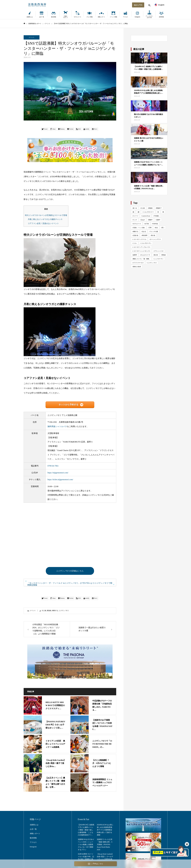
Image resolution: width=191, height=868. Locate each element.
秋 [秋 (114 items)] (163, 212)
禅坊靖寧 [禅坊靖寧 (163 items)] (145, 235)
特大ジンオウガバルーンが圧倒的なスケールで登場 (46, 215)
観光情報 (54, 17)
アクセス (125, 17)
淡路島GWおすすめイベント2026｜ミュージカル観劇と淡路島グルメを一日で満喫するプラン (86, 845)
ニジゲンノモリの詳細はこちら (70, 571)
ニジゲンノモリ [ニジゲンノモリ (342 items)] (152, 263)
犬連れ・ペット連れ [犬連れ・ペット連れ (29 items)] (139, 228)
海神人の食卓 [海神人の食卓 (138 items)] (137, 267)
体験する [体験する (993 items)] (136, 231)
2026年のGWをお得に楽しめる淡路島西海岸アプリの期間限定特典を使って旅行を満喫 (105, 830)
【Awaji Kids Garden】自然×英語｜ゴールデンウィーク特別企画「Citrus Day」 (105, 858)
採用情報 (161, 17)
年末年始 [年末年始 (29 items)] (155, 224)
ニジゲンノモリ (64, 611)
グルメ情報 (90, 17)
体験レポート (101, 17)
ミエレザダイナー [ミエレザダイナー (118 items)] (148, 212)
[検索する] (149, 5)
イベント (32, 37)
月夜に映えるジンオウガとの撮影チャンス (45, 219)
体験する (55, 611)
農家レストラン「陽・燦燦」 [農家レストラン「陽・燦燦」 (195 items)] (142, 259)
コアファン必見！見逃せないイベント (43, 223)
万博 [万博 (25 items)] (150, 228)
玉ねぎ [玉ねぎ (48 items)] (143, 220)
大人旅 (44, 611)
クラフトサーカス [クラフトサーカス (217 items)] (138, 263)
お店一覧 (42, 17)
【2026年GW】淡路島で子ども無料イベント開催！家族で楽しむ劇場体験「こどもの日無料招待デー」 (86, 830)
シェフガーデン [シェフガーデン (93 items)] (159, 259)
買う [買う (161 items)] (163, 228)
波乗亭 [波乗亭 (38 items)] (135, 255)
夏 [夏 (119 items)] (139, 212)
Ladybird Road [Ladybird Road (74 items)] (146, 216)
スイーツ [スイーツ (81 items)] (136, 216)
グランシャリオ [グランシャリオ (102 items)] (159, 251)
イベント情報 (113, 17)
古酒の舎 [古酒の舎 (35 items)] (136, 235)
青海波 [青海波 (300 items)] (164, 255)
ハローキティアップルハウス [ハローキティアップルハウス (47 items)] (142, 247)
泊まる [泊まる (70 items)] (144, 231)
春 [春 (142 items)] (134, 212)
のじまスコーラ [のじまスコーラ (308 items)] (145, 255)
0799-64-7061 (53, 466)
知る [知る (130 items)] (157, 228)
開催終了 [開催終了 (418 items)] (159, 208)
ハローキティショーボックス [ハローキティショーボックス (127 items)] (142, 251)
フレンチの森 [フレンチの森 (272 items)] (154, 231)
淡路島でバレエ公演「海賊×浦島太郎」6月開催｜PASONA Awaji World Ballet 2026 (105, 845)
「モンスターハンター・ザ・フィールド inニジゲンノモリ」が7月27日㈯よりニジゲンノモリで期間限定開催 (70, 584)
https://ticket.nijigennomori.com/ (60, 479)
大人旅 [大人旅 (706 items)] (143, 208)
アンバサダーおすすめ (149, 17)
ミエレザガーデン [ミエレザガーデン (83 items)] (146, 243)
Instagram (137, 17)
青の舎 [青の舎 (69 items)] (153, 235)
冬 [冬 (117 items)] (158, 212)
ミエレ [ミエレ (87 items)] (135, 243)
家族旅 (49, 611)
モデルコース (77, 17)
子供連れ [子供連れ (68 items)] (157, 216)
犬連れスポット (66, 17)
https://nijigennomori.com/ (58, 473)
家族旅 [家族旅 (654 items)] (150, 208)
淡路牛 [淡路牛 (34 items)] (158, 220)
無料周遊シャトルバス (57, 426)
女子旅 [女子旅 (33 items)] (147, 224)
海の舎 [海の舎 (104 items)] (156, 255)
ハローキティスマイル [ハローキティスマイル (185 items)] (140, 239)
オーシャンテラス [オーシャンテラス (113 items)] (155, 239)
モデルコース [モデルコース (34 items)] (137, 224)
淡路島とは (30, 17)
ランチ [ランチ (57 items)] (135, 220)
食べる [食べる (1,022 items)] (135, 208)
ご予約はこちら (95, 864)
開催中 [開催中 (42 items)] (150, 220)
